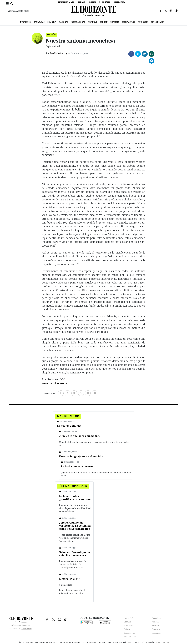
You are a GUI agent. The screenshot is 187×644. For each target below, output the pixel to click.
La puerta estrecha (69, 426)
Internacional (78, 22)
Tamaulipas (39, 22)
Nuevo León (26, 22)
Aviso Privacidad (163, 642)
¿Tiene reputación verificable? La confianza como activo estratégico (75, 526)
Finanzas (92, 22)
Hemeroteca (120, 2)
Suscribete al (21, 629)
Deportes (115, 22)
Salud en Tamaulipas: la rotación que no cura (75, 554)
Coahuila (52, 22)
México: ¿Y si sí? (69, 579)
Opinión (104, 22)
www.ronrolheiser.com (55, 383)
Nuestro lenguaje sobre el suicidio (81, 456)
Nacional (64, 22)
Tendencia (143, 22)
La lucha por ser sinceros (77, 466)
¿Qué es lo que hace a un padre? (80, 436)
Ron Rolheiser (57, 54)
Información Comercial (21, 625)
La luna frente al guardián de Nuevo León (75, 498)
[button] (93, 2)
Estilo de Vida (157, 22)
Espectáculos (128, 22)
